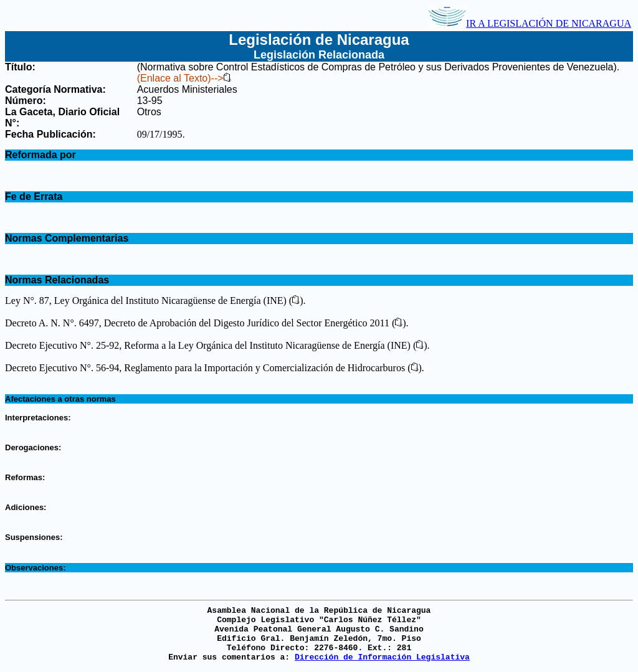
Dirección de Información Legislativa (382, 657)
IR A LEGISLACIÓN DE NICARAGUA (530, 23)
